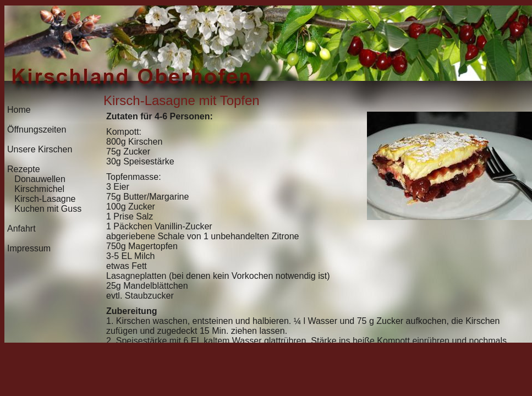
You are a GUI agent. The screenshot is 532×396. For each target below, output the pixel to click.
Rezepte (24, 169)
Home (19, 110)
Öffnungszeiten (37, 130)
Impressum (29, 248)
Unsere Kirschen (40, 149)
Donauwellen (40, 179)
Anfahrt (21, 229)
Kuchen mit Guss (48, 209)
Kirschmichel (39, 189)
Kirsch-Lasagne (45, 199)
